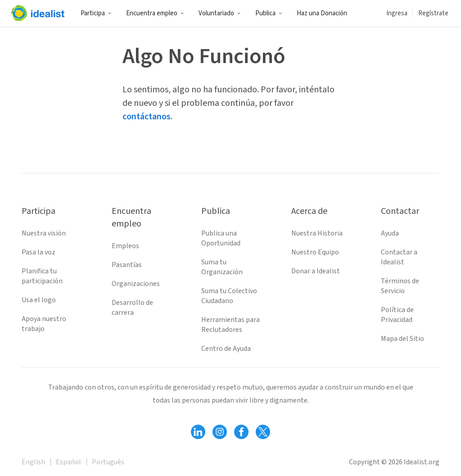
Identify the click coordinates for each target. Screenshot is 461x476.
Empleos (125, 246)
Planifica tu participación (42, 276)
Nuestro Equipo (315, 252)
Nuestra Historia (317, 233)
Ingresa (397, 13)
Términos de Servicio (400, 286)
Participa (96, 13)
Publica (269, 13)
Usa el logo (39, 300)
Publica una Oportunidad (221, 238)
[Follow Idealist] (198, 432)
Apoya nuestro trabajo (44, 324)
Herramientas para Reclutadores (230, 325)
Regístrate (433, 13)
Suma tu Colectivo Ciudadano (229, 296)
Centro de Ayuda (226, 349)
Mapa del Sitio (402, 339)
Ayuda (390, 233)
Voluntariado (220, 13)
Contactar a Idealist (399, 257)
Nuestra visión (44, 233)
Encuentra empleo (155, 13)
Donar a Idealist (316, 271)
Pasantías (127, 265)
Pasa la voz (38, 252)
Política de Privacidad (397, 315)
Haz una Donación (322, 13)
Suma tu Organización (222, 267)
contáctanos (147, 117)
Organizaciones (136, 284)
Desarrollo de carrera (132, 308)
